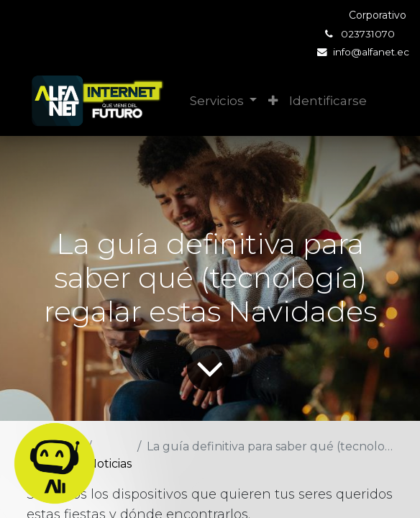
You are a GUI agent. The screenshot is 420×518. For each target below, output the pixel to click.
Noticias (110, 464)
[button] (273, 101)
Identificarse (328, 101)
